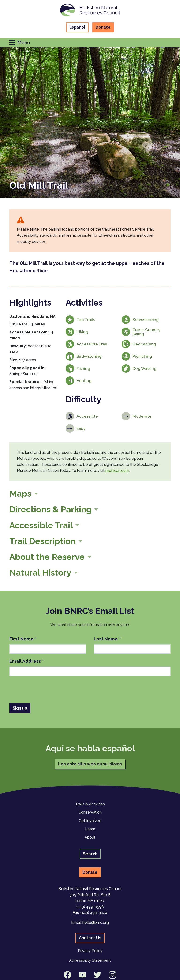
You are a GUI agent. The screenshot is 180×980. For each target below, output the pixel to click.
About (90, 837)
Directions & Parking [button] (51, 509)
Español (77, 27)
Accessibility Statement (90, 960)
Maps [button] (20, 494)
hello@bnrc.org (96, 923)
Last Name (107, 639)
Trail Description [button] (43, 541)
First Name (23, 639)
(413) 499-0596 (90, 907)
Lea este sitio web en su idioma (90, 764)
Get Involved (90, 821)
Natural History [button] (40, 572)
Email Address (27, 661)
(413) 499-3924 (94, 913)
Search (90, 854)
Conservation (90, 812)
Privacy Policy (90, 951)
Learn (90, 829)
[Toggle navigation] (19, 43)
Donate (103, 27)
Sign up (20, 708)
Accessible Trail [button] (41, 525)
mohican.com (117, 471)
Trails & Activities (90, 804)
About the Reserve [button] (47, 557)
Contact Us (90, 938)
